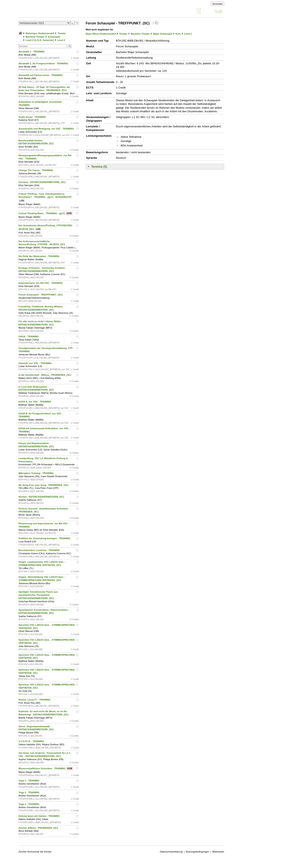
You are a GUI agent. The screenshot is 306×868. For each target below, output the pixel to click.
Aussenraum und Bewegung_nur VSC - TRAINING (47, 129)
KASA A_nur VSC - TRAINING (35, 402)
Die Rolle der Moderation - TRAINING (39, 256)
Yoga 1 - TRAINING (29, 781)
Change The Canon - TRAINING (36, 170)
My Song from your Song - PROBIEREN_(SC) (44, 485)
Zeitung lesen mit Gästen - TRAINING (39, 816)
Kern (178, 34)
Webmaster (218, 852)
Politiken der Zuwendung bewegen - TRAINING (45, 538)
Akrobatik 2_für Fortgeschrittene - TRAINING (44, 63)
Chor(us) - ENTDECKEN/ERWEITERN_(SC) (42, 182)
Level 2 (61, 40)
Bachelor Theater (35, 37)
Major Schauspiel (163, 34)
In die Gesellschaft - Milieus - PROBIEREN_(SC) (45, 375)
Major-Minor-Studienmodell (101, 34)
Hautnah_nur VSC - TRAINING (35, 363)
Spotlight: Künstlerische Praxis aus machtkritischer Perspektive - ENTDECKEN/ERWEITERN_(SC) (38, 595)
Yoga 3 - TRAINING (29, 804)
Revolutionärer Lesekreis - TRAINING (39, 550)
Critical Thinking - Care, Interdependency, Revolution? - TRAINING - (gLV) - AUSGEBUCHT (45, 197)
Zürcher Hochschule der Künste (35, 852)
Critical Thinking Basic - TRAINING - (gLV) (46, 213)
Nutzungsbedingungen (197, 852)
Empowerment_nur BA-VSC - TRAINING (41, 283)
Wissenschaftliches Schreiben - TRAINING (46, 768)
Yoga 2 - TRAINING (29, 792)
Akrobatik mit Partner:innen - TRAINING (41, 75)
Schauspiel (54, 37)
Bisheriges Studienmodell (40, 33)
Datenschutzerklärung (171, 852)
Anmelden (218, 4)
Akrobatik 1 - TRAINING (32, 52)
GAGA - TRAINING (29, 336)
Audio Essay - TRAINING (33, 117)
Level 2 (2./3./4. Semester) (40, 40)
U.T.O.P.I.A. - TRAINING (32, 741)
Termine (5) (99, 167)
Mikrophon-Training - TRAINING (36, 473)
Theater (62, 33)
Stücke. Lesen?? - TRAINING (35, 700)
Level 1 (188, 34)
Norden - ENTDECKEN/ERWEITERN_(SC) (42, 497)
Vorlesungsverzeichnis (50, 11)
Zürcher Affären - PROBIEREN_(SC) (39, 828)
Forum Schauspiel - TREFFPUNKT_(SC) (41, 295)
